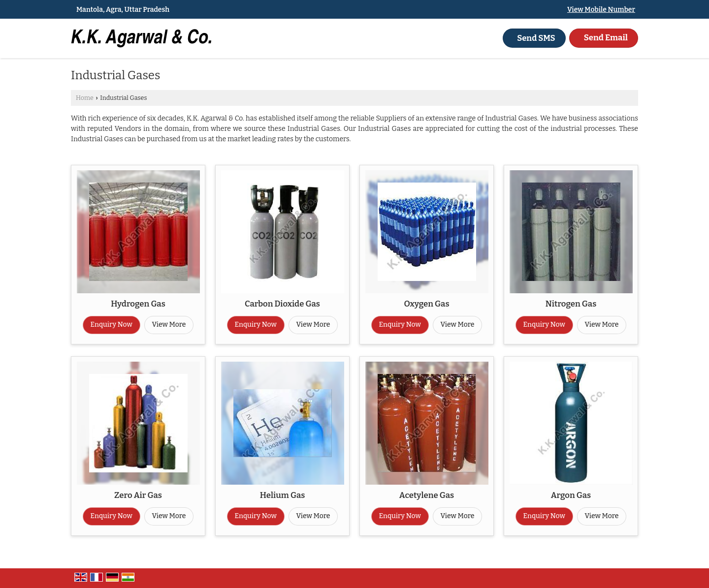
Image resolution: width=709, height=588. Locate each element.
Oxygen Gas (426, 304)
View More (169, 325)
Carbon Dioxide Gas (282, 304)
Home (85, 98)
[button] (601, 10)
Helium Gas (283, 495)
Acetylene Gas (427, 495)
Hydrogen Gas (138, 304)
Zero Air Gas (138, 495)
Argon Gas (571, 495)
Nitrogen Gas (571, 304)
